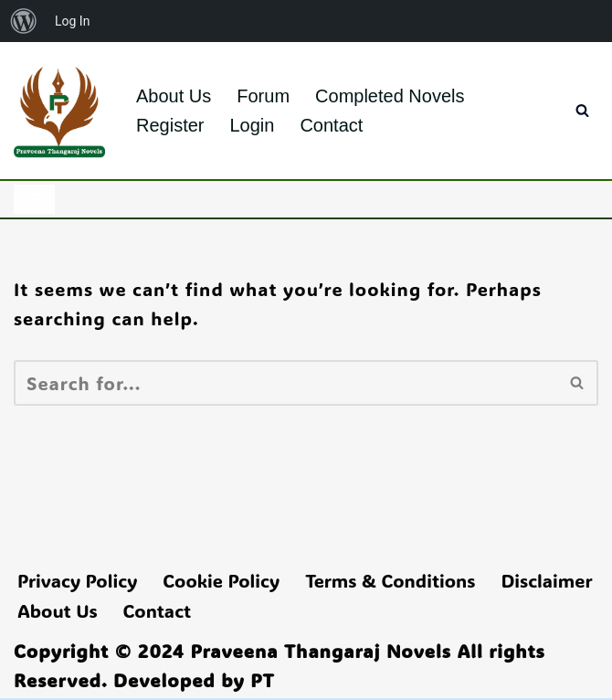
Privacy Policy (77, 580)
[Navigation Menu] (34, 199)
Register (170, 125)
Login (252, 125)
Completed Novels (390, 96)
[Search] (582, 110)
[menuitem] (24, 21)
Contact (331, 125)
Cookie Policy (221, 580)
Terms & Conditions (390, 580)
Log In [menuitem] (72, 21)
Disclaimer (546, 580)
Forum (263, 96)
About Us (174, 96)
